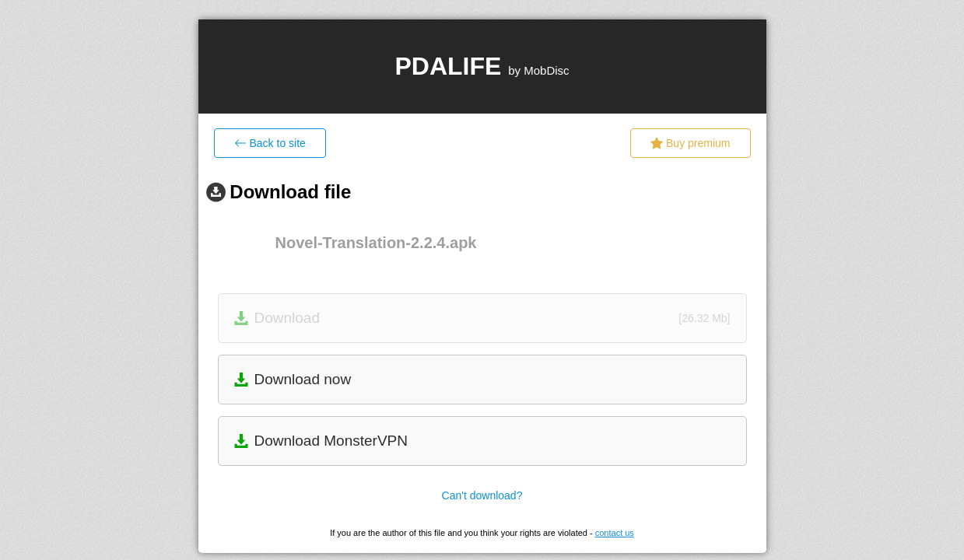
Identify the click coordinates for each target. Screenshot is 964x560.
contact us (615, 533)
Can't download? (482, 495)
